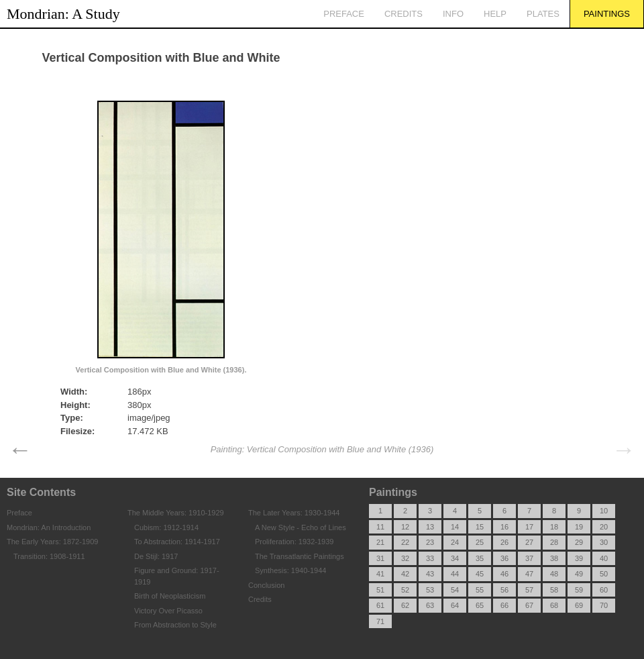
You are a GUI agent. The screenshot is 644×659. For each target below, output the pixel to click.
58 (554, 590)
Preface (344, 14)
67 (529, 605)
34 (455, 558)
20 (604, 527)
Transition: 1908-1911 (49, 556)
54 (455, 590)
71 (380, 621)
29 (579, 542)
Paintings (607, 14)
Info (453, 14)
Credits (404, 14)
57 (529, 590)
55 (480, 590)
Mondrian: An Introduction (49, 527)
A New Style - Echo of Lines (301, 527)
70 (604, 605)
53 (430, 590)
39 (579, 558)
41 (380, 574)
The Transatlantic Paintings (300, 556)
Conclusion (266, 585)
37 (529, 558)
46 (504, 574)
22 (405, 542)
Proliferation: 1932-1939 (294, 542)
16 (504, 527)
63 (430, 605)
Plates (543, 14)
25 (480, 542)
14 (455, 527)
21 (380, 542)
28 (554, 542)
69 (579, 605)
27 (529, 542)
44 (455, 574)
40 (604, 558)
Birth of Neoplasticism (170, 596)
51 (380, 590)
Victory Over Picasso (168, 611)
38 (554, 558)
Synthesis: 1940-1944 (290, 570)
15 (480, 527)
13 (430, 527)
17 (529, 527)
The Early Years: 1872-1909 (52, 542)
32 (405, 558)
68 (554, 605)
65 (480, 605)
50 (604, 574)
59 (579, 590)
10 (604, 511)
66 (504, 605)
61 (380, 605)
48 (554, 574)
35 (480, 558)
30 (604, 542)
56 (504, 590)
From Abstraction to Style (175, 625)
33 (430, 558)
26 (504, 542)
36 (504, 558)
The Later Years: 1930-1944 (294, 513)
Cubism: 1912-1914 (166, 527)
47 (529, 574)
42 (405, 574)
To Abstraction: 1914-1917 (177, 542)
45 (480, 574)
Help (495, 14)
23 (430, 542)
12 (405, 527)
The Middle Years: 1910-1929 (176, 513)
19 (579, 527)
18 (554, 527)
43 (430, 574)
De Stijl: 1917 (156, 556)
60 (604, 590)
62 (405, 605)
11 (380, 527)
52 (405, 590)
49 (579, 574)
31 (380, 558)
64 (455, 605)
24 (455, 542)
